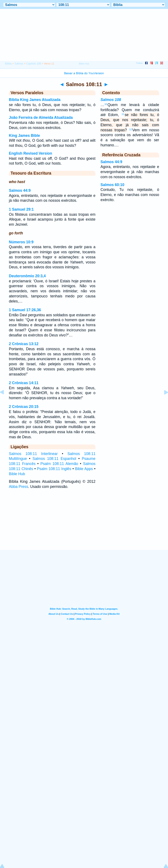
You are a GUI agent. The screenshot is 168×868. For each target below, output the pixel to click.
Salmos (19, 64)
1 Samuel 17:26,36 (25, 310)
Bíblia (8, 64)
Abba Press (19, 487)
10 (106, 104)
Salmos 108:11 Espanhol (54, 459)
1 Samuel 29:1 (21, 209)
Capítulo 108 (34, 64)
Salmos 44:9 (20, 190)
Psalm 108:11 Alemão (59, 464)
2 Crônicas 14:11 (24, 383)
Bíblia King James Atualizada (35, 100)
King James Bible (24, 136)
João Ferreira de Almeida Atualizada (41, 118)
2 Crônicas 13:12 (24, 344)
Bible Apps (84, 469)
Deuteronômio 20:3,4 (27, 276)
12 (131, 129)
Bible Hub (17, 474)
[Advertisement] (84, 524)
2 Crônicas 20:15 (24, 407)
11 (123, 114)
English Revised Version (30, 153)
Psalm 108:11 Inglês (54, 469)
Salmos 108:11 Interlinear (33, 454)
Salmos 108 (111, 100)
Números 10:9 (21, 242)
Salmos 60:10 (112, 185)
